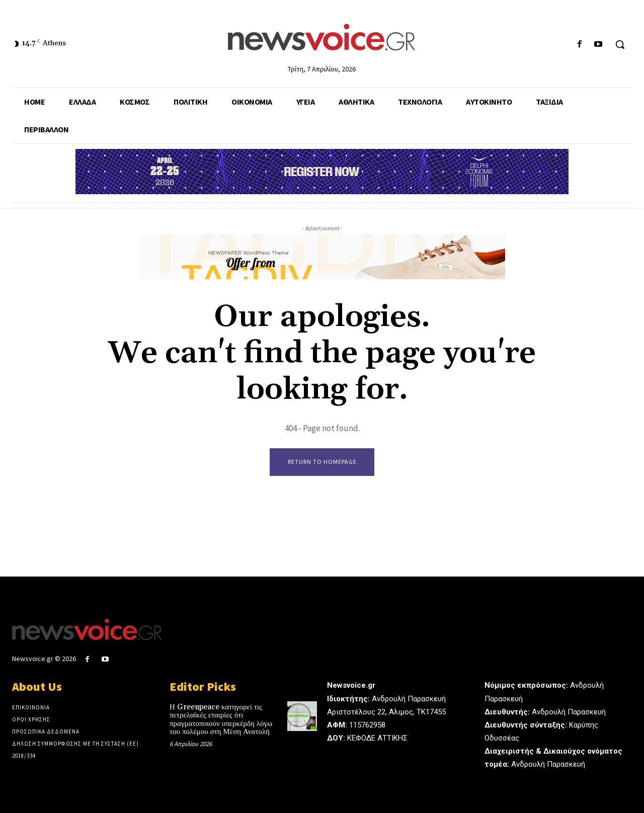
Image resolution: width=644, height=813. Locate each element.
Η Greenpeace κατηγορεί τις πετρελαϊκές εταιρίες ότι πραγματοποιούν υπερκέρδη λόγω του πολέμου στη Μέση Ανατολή (221, 720)
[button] (620, 44)
